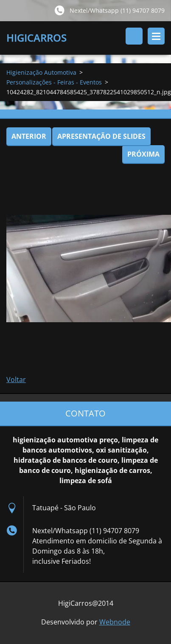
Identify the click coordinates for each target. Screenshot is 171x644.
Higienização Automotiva (41, 72)
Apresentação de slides (101, 136)
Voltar (16, 380)
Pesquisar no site (134, 36)
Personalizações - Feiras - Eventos (54, 82)
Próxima (143, 154)
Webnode (115, 622)
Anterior (29, 136)
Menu (156, 36)
